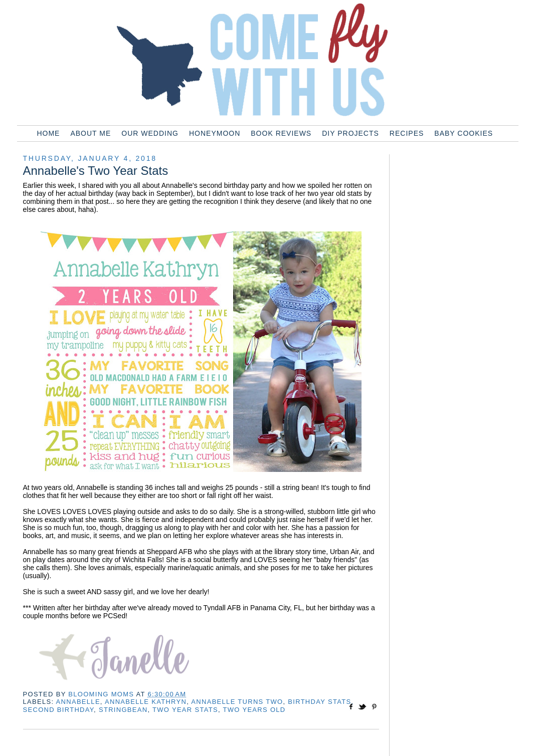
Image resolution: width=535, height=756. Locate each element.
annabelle (78, 702)
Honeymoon (215, 133)
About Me (91, 133)
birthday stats (319, 702)
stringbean (123, 710)
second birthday (59, 710)
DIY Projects (350, 133)
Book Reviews (281, 133)
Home (48, 133)
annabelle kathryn (146, 702)
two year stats (185, 710)
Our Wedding (150, 133)
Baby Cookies (464, 133)
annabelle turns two (237, 702)
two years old (254, 710)
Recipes (407, 133)
